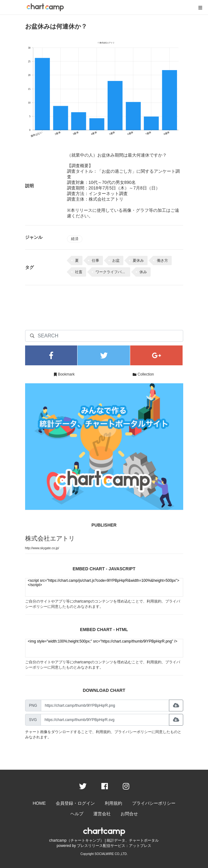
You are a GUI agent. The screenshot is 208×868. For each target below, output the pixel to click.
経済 (75, 239)
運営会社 (102, 814)
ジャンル (34, 237)
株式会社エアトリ (50, 538)
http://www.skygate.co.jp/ (42, 548)
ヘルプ (77, 814)
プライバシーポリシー (133, 732)
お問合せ (129, 814)
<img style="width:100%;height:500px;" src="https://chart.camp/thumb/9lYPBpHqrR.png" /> (104, 648)
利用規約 (154, 601)
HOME (39, 803)
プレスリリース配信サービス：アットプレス (114, 846)
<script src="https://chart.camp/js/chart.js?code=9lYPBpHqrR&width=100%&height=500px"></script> (104, 587)
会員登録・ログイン (75, 803)
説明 (29, 186)
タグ (29, 267)
